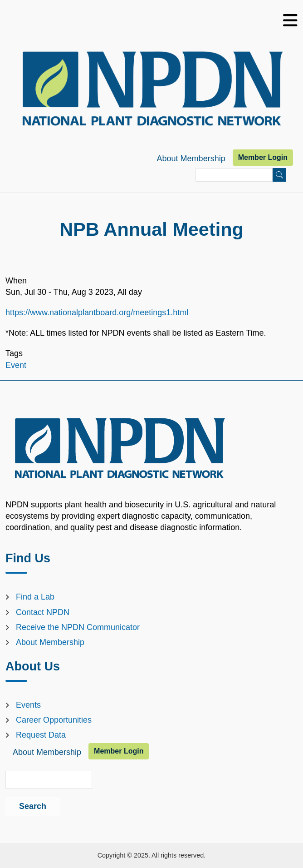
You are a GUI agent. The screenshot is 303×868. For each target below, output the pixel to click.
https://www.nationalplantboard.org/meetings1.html (97, 312)
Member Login (263, 157)
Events (28, 705)
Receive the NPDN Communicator (78, 627)
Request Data (41, 735)
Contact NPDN (43, 612)
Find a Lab (35, 597)
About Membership (191, 159)
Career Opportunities (54, 720)
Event (16, 365)
